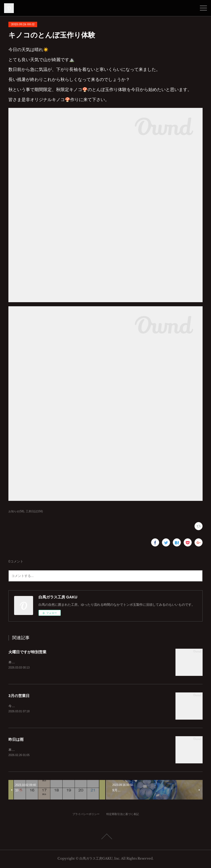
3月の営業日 (19, 696)
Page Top (105, 838)
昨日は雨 (16, 740)
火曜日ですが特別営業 (27, 652)
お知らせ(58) (16, 511)
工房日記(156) (34, 511)
